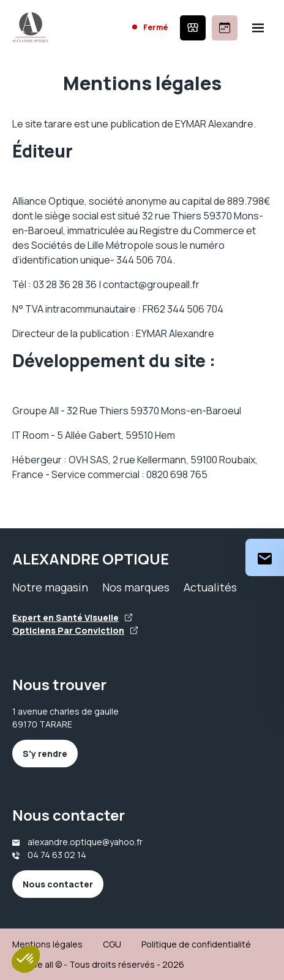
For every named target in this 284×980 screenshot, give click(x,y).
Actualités (210, 587)
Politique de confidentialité (196, 944)
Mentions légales (47, 944)
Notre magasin (50, 587)
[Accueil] (30, 28)
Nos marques (136, 587)
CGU (112, 944)
